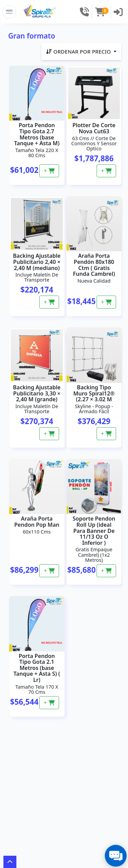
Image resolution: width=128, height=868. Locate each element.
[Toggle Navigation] (9, 12)
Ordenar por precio (79, 51)
